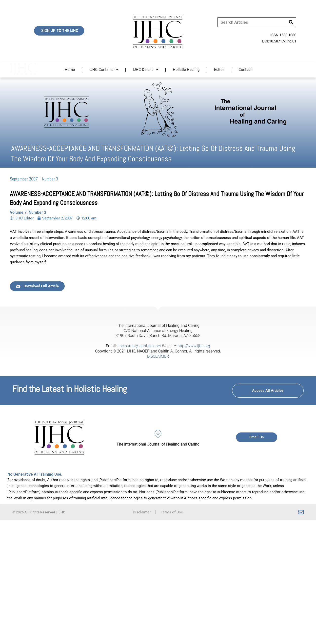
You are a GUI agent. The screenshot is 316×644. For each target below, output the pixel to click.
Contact (245, 70)
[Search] (291, 22)
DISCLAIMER (158, 356)
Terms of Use (172, 512)
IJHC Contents (104, 69)
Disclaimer (142, 512)
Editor (219, 70)
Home (70, 70)
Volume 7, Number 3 (28, 212)
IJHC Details (146, 69)
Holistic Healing (186, 70)
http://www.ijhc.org (194, 346)
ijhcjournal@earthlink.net (139, 346)
